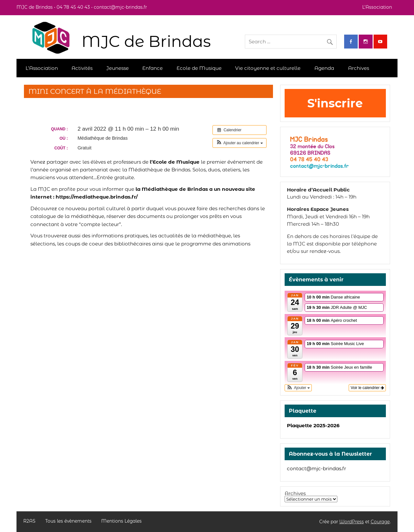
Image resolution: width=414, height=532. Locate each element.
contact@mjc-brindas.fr (316, 468)
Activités (82, 68)
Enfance (153, 68)
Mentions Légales (121, 521)
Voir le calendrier (367, 388)
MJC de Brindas (146, 41)
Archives (359, 68)
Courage (380, 522)
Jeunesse (118, 68)
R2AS (29, 521)
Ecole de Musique (199, 68)
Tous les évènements (68, 521)
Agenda (324, 68)
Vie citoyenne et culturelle (268, 68)
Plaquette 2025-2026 (313, 425)
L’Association (377, 7)
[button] (240, 143)
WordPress (352, 522)
